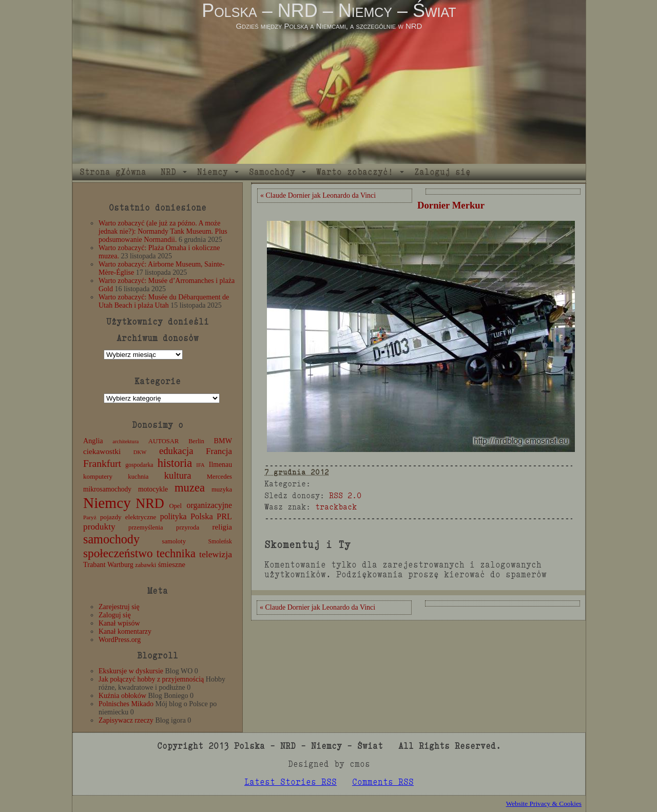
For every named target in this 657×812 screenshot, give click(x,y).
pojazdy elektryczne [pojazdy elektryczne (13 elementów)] (128, 517)
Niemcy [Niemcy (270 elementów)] (107, 503)
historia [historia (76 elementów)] (175, 463)
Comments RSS (383, 782)
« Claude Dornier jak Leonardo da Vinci (318, 195)
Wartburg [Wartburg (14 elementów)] (120, 565)
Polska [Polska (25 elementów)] (202, 516)
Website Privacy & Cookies (544, 804)
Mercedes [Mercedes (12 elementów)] (219, 477)
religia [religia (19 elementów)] (223, 527)
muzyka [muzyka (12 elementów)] (222, 489)
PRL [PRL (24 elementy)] (224, 516)
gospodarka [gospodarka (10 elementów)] (139, 465)
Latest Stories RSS (291, 782)
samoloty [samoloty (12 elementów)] (174, 541)
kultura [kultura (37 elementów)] (178, 475)
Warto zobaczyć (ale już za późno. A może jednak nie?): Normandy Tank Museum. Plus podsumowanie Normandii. (163, 231)
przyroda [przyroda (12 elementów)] (188, 527)
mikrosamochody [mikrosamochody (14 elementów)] (107, 489)
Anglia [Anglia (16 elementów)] (93, 441)
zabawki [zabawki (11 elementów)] (146, 565)
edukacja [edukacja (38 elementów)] (176, 451)
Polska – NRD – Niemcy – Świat (329, 11)
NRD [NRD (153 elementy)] (150, 504)
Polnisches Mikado (126, 704)
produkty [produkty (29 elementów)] (99, 527)
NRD (168, 172)
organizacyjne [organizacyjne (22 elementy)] (209, 505)
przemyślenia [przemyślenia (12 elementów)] (146, 527)
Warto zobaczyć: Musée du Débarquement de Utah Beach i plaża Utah (164, 301)
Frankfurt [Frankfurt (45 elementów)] (102, 464)
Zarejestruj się (119, 607)
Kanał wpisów (119, 623)
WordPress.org (120, 640)
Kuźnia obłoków (122, 696)
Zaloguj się (442, 172)
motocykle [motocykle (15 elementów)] (153, 489)
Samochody (272, 172)
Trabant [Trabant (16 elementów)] (94, 564)
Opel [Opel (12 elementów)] (175, 506)
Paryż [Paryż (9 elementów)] (90, 517)
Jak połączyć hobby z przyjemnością (151, 679)
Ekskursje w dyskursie (131, 671)
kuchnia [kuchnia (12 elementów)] (138, 477)
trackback (336, 507)
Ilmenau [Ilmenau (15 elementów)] (220, 465)
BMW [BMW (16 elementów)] (223, 441)
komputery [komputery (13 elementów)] (98, 476)
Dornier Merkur (451, 205)
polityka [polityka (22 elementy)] (173, 516)
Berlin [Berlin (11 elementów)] (196, 441)
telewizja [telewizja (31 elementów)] (216, 554)
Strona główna (113, 172)
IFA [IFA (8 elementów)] (200, 465)
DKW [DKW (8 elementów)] (140, 452)
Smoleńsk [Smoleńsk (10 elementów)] (220, 541)
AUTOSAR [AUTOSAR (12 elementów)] (164, 441)
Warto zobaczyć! (355, 172)
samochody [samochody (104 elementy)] (111, 539)
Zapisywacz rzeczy (126, 720)
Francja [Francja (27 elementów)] (219, 451)
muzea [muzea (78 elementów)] (190, 488)
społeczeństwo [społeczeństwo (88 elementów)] (118, 553)
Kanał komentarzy (125, 631)
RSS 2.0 (345, 495)
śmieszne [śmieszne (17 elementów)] (172, 564)
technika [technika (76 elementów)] (176, 553)
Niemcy (212, 172)
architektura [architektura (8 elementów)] (125, 441)
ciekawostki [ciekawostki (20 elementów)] (102, 451)
